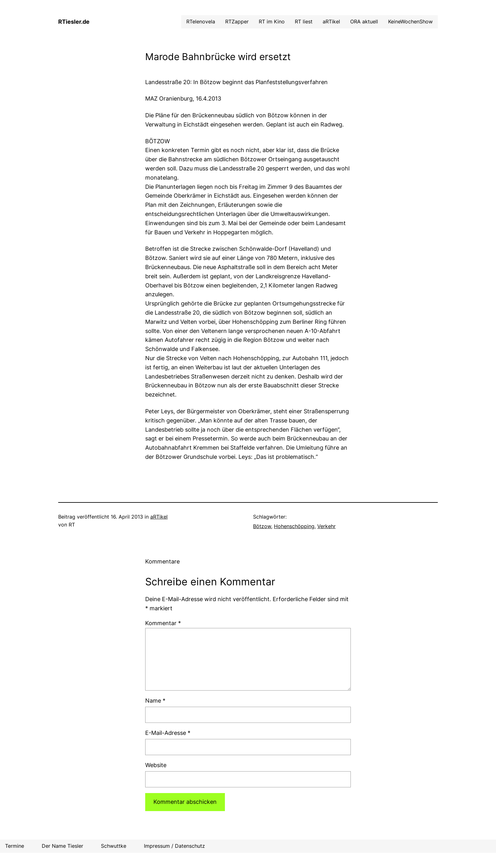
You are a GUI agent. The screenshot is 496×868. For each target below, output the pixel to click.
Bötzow (262, 526)
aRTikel (159, 517)
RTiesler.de (74, 22)
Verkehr (326, 526)
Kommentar (163, 623)
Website (156, 765)
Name (155, 701)
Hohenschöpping (294, 526)
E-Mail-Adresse (168, 733)
